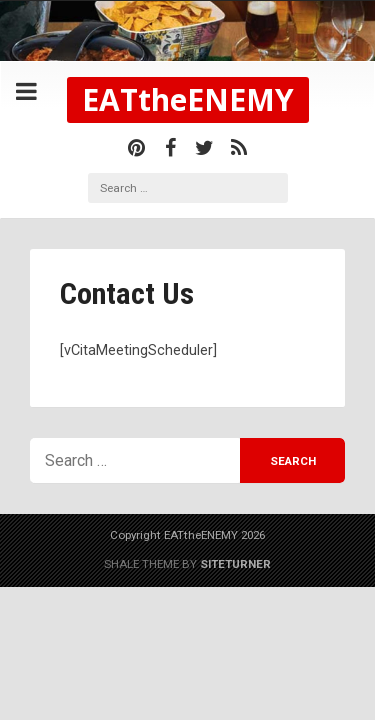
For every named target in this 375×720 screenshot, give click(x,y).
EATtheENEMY (188, 100)
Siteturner (235, 564)
